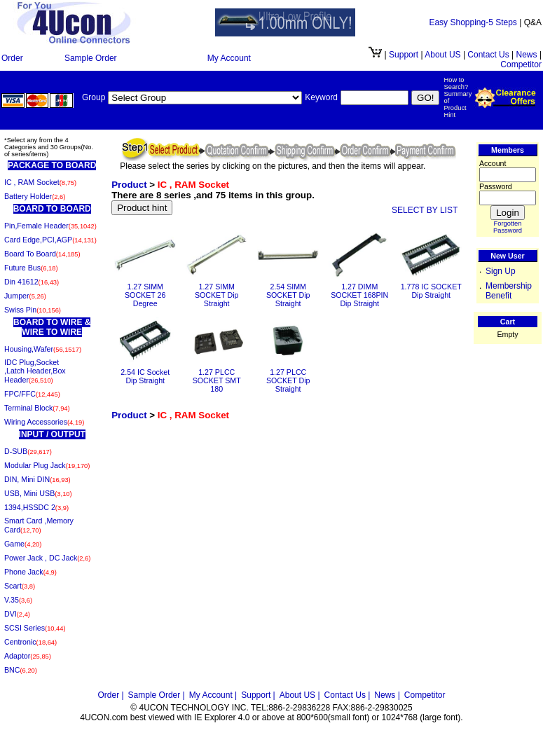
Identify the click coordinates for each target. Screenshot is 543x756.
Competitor (521, 64)
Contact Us (488, 55)
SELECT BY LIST (425, 210)
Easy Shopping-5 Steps (473, 22)
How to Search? (456, 83)
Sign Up (501, 271)
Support (404, 55)
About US (444, 55)
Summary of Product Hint (458, 104)
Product (129, 185)
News (527, 55)
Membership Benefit (509, 291)
